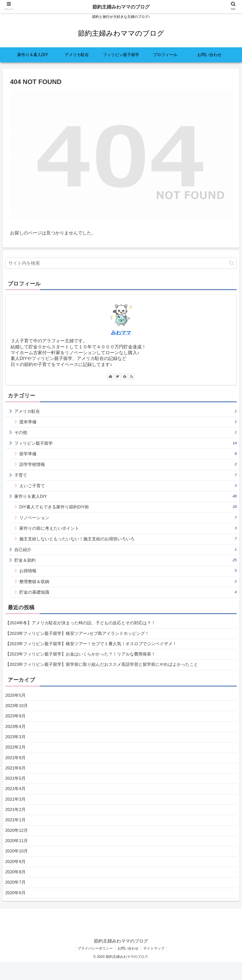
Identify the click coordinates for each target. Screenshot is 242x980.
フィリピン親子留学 (126, 444)
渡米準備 (128, 422)
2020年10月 (17, 867)
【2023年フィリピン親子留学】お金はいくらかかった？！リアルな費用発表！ (85, 661)
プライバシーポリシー (95, 966)
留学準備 (128, 455)
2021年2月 (16, 823)
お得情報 (128, 575)
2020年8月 (16, 889)
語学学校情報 (128, 466)
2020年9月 (16, 878)
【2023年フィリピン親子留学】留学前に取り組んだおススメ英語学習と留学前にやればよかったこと (107, 672)
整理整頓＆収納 (128, 586)
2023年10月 (17, 714)
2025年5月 (16, 703)
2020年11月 (17, 856)
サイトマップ (154, 966)
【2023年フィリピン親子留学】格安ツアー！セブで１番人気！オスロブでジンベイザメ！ (96, 650)
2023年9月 (16, 725)
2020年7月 (16, 900)
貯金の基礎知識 (128, 597)
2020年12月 (17, 845)
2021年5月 (16, 791)
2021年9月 (16, 769)
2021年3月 (16, 812)
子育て (126, 477)
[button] (232, 263)
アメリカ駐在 (126, 411)
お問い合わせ (128, 966)
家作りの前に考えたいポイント (128, 531)
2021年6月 (16, 780)
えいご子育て (128, 487)
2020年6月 (16, 911)
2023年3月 (16, 747)
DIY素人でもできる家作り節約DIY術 (128, 509)
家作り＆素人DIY (126, 498)
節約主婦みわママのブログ (121, 7)
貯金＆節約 (126, 564)
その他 (126, 433)
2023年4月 (16, 736)
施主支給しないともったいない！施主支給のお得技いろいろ (128, 542)
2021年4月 (16, 801)
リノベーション (128, 520)
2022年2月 (16, 758)
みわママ (121, 333)
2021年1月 (16, 834)
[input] (121, 263)
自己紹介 (126, 553)
